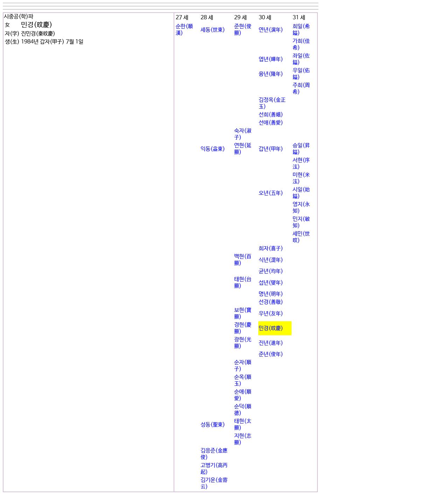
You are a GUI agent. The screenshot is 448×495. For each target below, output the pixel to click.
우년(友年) (271, 314)
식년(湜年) (271, 260)
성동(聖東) (213, 425)
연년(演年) (271, 30)
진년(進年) (271, 343)
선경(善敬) (271, 302)
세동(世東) (213, 30)
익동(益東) (213, 149)
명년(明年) (271, 294)
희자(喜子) (271, 249)
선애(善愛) (271, 123)
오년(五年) (271, 193)
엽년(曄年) (271, 59)
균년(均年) (271, 271)
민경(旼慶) (271, 328)
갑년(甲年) (271, 149)
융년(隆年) (271, 74)
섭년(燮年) (271, 283)
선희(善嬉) (271, 115)
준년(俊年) (271, 354)
